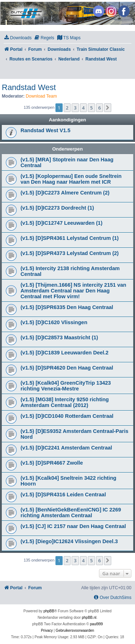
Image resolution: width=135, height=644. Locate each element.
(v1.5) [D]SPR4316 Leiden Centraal (63, 495)
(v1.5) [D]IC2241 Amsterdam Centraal (66, 448)
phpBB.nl (89, 618)
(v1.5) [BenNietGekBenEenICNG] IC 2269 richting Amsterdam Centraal (71, 513)
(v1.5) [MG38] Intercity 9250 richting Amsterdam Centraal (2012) (65, 402)
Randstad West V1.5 (45, 130)
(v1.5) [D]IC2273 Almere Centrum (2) (65, 193)
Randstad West (29, 87)
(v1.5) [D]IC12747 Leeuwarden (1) (62, 223)
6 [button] (100, 108)
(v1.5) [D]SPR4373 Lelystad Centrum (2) (70, 253)
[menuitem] (18, 38)
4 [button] (83, 108)
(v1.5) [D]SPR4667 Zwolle (52, 463)
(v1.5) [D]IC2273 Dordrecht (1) (57, 208)
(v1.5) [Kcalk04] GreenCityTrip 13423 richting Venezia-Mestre (66, 386)
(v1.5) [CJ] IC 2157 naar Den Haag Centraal (73, 526)
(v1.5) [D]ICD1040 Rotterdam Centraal (67, 416)
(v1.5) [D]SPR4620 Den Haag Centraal (67, 368)
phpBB (49, 611)
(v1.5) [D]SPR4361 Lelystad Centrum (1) (70, 238)
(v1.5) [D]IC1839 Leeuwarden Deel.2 (64, 353)
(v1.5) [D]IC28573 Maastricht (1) (59, 337)
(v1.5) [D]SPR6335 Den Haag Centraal (67, 307)
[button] (108, 108)
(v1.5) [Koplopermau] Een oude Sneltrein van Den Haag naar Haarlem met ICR (71, 179)
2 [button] (67, 108)
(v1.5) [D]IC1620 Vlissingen (54, 322)
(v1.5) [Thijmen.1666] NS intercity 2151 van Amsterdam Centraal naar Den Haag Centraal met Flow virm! (73, 291)
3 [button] (75, 108)
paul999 (96, 624)
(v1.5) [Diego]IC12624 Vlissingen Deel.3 (69, 541)
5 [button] (91, 108)
